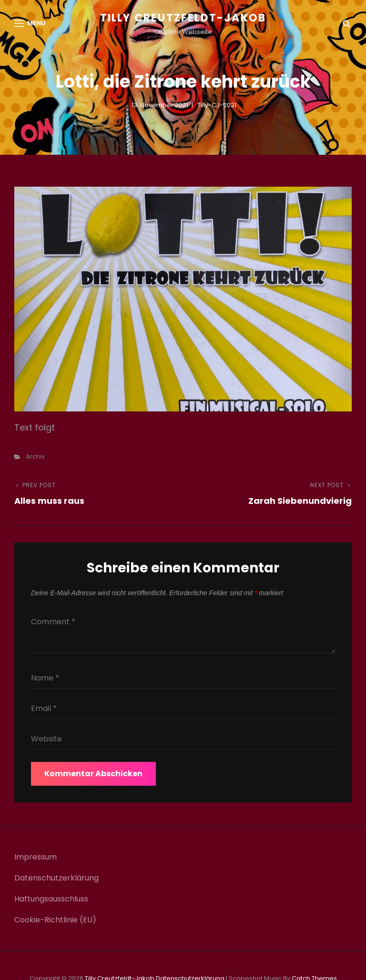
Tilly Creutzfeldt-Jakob (183, 18)
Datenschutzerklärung (56, 878)
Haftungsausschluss (51, 899)
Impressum (36, 857)
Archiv (35, 456)
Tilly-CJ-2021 (217, 105)
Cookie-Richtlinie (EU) (55, 920)
